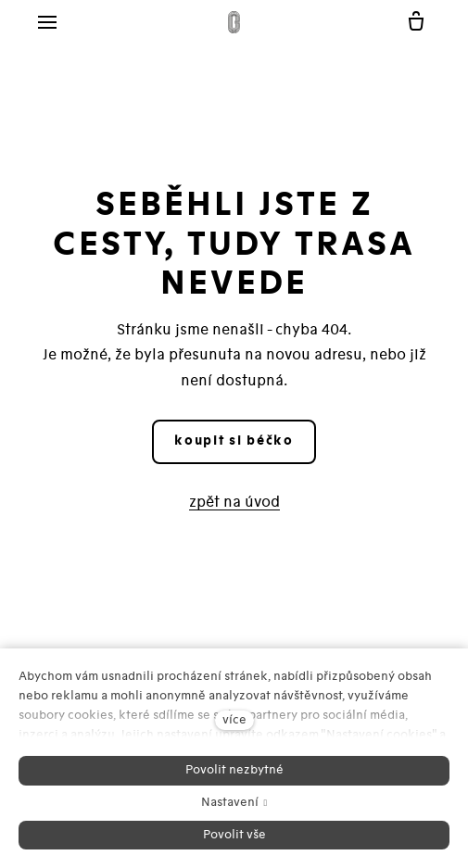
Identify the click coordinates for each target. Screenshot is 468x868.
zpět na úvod (234, 502)
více (234, 720)
